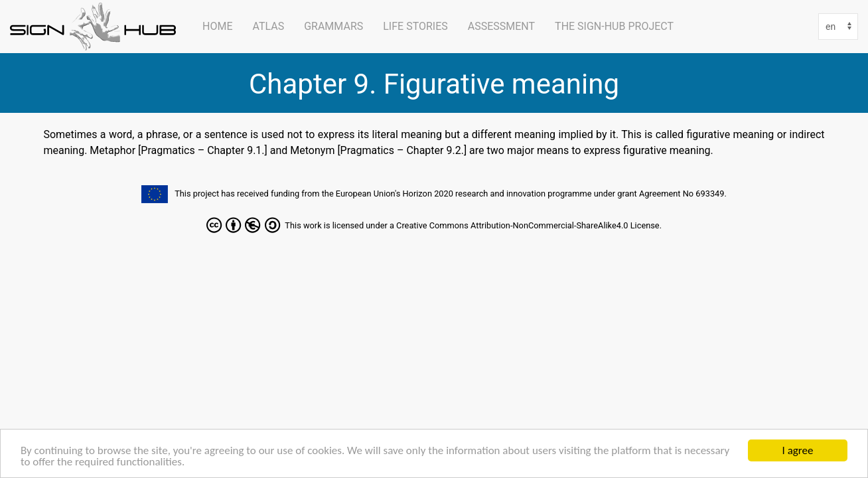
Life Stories (415, 26)
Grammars (333, 26)
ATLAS (268, 26)
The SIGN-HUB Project (614, 26)
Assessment (501, 26)
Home (217, 26)
